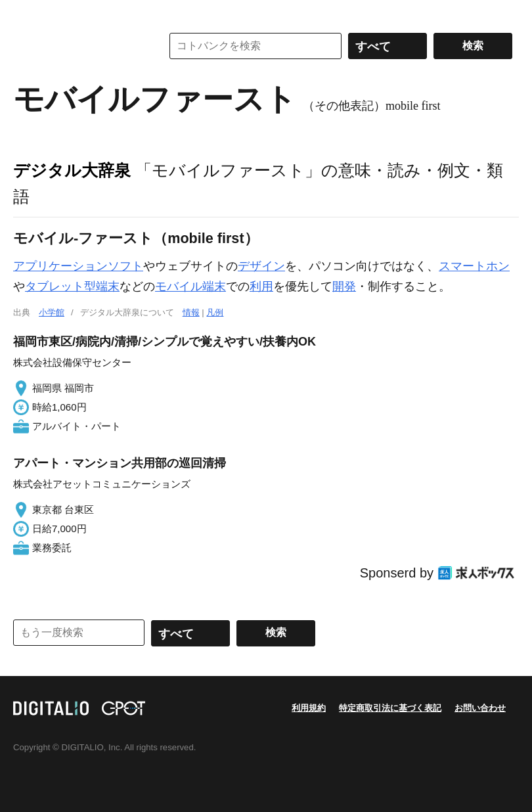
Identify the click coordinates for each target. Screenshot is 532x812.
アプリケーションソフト (78, 266)
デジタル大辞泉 (72, 170)
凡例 (215, 312)
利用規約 (309, 708)
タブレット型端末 (72, 286)
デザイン (261, 266)
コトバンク (78, 46)
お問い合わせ (480, 708)
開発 (344, 286)
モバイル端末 (190, 286)
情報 (191, 312)
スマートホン (474, 266)
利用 (261, 286)
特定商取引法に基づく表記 (390, 708)
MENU (26, 13)
